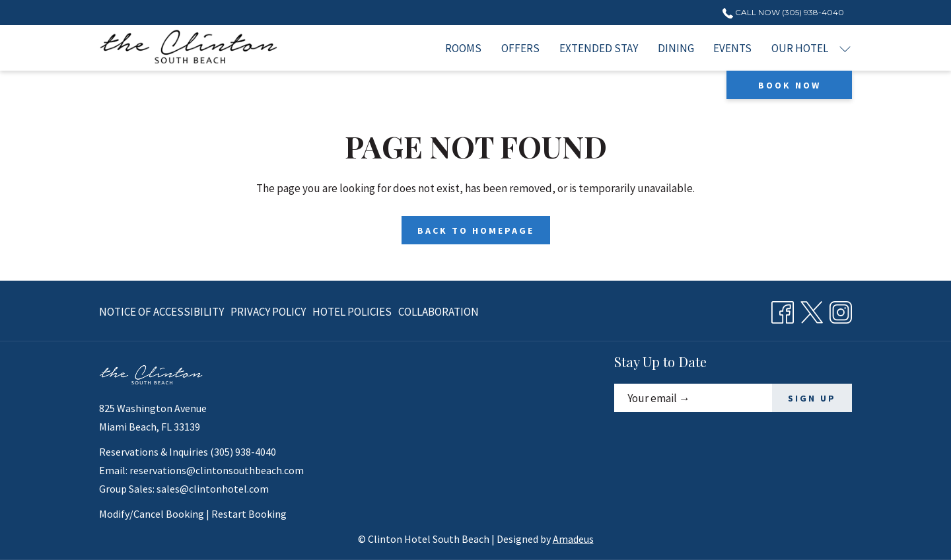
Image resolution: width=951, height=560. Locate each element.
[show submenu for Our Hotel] (845, 48)
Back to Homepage (476, 230)
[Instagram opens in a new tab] (841, 310)
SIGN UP (812, 398)
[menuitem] (464, 48)
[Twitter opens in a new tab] (812, 310)
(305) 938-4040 (243, 452)
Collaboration (439, 312)
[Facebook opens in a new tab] (783, 310)
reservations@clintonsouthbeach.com (217, 470)
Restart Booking (249, 514)
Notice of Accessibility (161, 312)
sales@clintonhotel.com (213, 489)
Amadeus (573, 539)
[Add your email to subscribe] (693, 398)
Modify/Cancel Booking (152, 514)
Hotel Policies (352, 312)
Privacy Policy (268, 312)
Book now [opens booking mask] (790, 85)
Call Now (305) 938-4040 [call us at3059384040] (783, 12)
